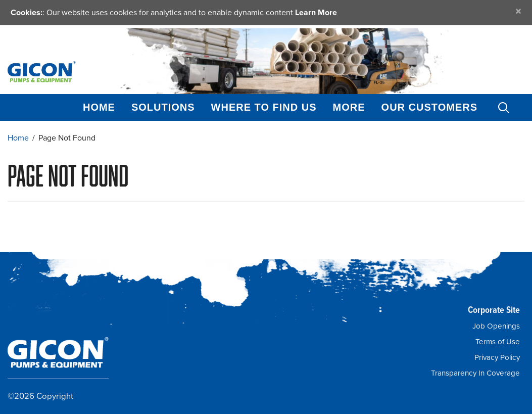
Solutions (163, 107)
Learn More (316, 12)
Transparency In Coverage (475, 373)
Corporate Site (494, 310)
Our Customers (429, 107)
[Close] (518, 11)
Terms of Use (498, 342)
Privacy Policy (497, 357)
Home (99, 107)
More (349, 107)
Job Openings (496, 326)
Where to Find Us (264, 107)
